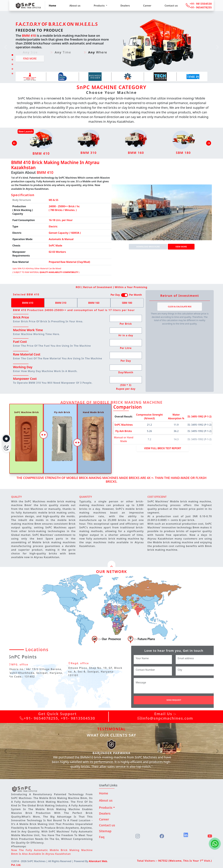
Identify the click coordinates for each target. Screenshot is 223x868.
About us (75, 6)
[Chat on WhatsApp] (215, 844)
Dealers (125, 6)
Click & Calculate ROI (180, 307)
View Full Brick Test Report (163, 448)
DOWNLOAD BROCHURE (148, 247)
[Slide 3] (12, 64)
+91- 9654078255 (201, 7)
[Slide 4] (12, 69)
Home (52, 6)
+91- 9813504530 (201, 4)
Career (147, 6)
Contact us (171, 6)
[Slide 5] (12, 74)
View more (181, 247)
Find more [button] (30, 59)
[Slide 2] (12, 60)
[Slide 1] (12, 55)
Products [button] (99, 6)
